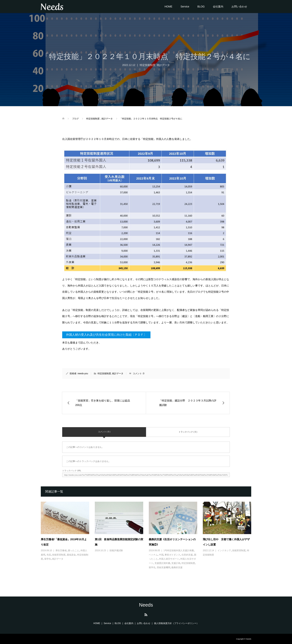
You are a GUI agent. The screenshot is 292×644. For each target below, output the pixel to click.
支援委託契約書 (162, 563)
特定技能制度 (147, 65)
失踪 (49, 555)
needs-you (83, 374)
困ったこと (74, 550)
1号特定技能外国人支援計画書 (179, 550)
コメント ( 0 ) (104, 432)
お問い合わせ (239, 7)
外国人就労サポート (169, 559)
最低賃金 (71, 555)
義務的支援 (177, 567)
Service (185, 7)
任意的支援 (187, 555)
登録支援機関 (164, 567)
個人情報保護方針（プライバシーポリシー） (176, 623)
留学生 (48, 559)
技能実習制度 (59, 555)
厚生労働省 (61, 550)
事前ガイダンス (172, 555)
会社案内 (218, 7)
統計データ (163, 65)
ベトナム (153, 555)
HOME (168, 7)
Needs (146, 605)
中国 (161, 555)
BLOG (201, 7)
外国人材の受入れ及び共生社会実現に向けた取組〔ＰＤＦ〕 (106, 335)
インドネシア (224, 550)
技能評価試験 (116, 550)
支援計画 (176, 563)
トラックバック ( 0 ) (188, 432)
